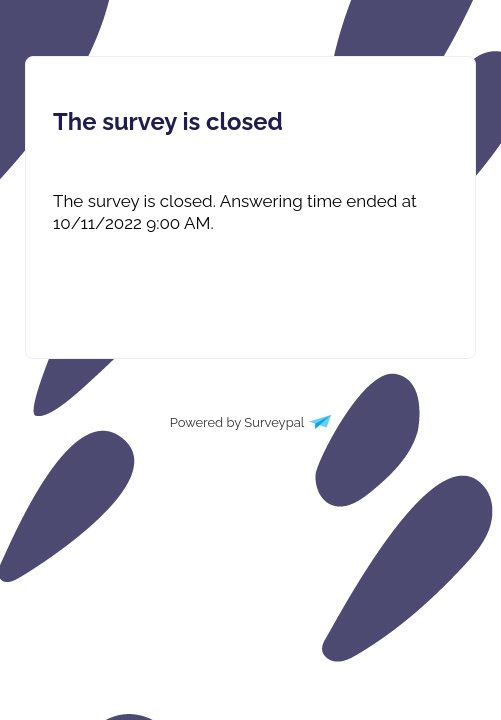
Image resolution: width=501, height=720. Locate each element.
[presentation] (250, 212)
